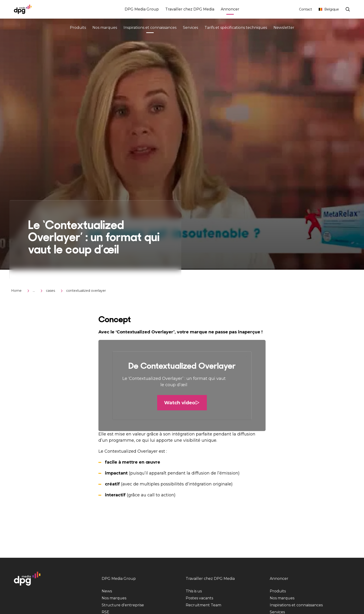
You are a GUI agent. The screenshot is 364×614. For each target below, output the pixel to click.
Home (16, 291)
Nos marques (105, 28)
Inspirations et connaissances (150, 28)
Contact (305, 9)
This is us (194, 591)
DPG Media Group (142, 9)
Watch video (182, 403)
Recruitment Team (203, 605)
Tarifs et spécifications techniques (236, 28)
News (107, 591)
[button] (182, 385)
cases (50, 291)
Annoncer (230, 10)
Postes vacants (199, 598)
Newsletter (284, 28)
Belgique (329, 9)
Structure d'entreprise (123, 605)
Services (190, 28)
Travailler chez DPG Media (190, 9)
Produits (78, 28)
